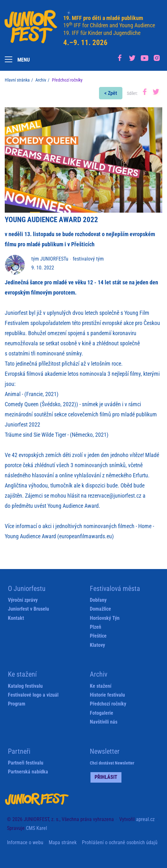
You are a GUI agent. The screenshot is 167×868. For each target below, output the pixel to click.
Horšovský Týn (105, 618)
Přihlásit (106, 777)
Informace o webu (25, 842)
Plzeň (96, 627)
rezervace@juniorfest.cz (115, 496)
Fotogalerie (102, 713)
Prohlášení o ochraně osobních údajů (120, 842)
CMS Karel (37, 828)
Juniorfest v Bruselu (28, 609)
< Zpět (111, 93)
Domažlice (100, 609)
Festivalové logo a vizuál (33, 695)
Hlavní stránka (17, 80)
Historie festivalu (107, 695)
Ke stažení (101, 686)
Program (17, 704)
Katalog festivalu (25, 686)
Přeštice (98, 636)
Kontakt (16, 618)
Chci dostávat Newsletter (112, 763)
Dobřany (98, 600)
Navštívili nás (104, 722)
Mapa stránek (63, 842)
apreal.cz (145, 819)
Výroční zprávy (23, 600)
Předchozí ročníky (108, 704)
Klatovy (97, 645)
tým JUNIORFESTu (50, 259)
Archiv (41, 80)
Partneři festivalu (26, 763)
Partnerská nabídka (28, 772)
